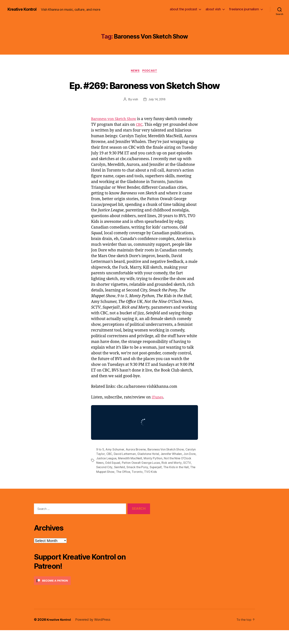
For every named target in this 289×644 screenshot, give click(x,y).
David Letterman (125, 468)
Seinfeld (129, 481)
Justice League (115, 472)
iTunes (158, 411)
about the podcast (183, 9)
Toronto (151, 486)
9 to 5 (100, 463)
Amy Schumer (115, 463)
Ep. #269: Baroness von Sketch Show (145, 92)
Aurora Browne (136, 463)
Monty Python (162, 472)
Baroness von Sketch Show (115, 133)
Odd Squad (124, 477)
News (135, 71)
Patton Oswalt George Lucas (153, 477)
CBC (140, 139)
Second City (113, 481)
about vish (213, 9)
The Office (136, 486)
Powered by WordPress (94, 634)
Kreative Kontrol (23, 9)
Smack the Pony (147, 481)
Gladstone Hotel (149, 468)
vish (135, 113)
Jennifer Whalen (173, 468)
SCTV (100, 481)
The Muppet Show (115, 486)
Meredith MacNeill (139, 472)
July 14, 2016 (157, 113)
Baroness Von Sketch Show (166, 463)
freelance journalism (244, 9)
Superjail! (165, 481)
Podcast (151, 71)
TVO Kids (164, 486)
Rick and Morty (184, 477)
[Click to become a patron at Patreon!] (92, 595)
